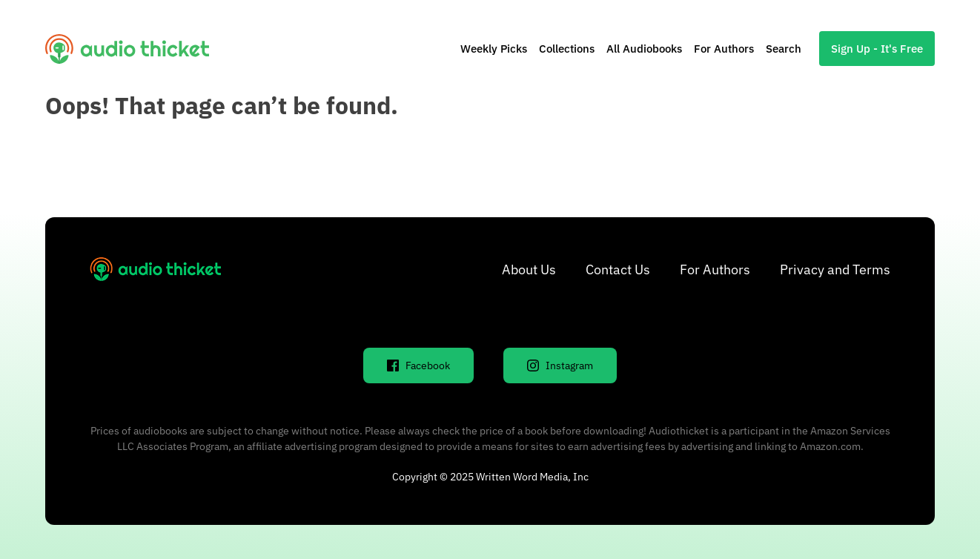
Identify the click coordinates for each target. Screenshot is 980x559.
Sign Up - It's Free (877, 49)
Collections (567, 49)
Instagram (560, 365)
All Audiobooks (644, 49)
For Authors (724, 49)
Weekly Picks (494, 49)
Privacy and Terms (835, 269)
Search (784, 49)
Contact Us (618, 269)
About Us (529, 269)
